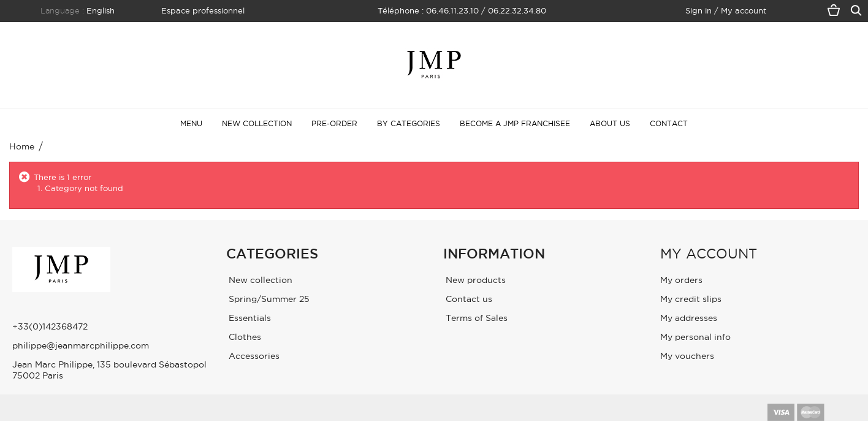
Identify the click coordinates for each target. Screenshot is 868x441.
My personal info (695, 337)
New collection (259, 280)
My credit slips (691, 299)
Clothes (244, 337)
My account (709, 254)
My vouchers (687, 356)
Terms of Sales (475, 318)
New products (474, 280)
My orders (681, 280)
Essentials (249, 318)
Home (22, 146)
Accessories (253, 356)
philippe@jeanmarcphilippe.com (81, 345)
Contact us (468, 299)
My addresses (689, 318)
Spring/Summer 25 (268, 299)
